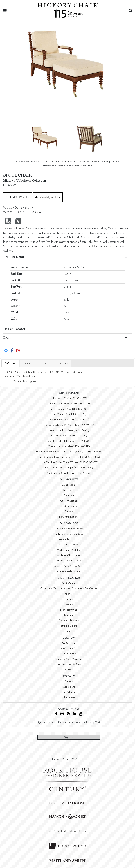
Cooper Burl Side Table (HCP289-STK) (69, 446)
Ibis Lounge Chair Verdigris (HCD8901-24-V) (69, 468)
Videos (69, 670)
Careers (69, 681)
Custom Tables (69, 506)
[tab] (10, 363)
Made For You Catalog (69, 550)
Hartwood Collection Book (69, 534)
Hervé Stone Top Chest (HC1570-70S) (69, 430)
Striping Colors (69, 626)
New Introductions (69, 517)
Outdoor (69, 511)
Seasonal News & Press (69, 664)
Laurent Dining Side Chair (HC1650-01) (69, 404)
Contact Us (69, 687)
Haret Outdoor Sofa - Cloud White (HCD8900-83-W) (69, 462)
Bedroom (69, 495)
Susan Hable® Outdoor (69, 561)
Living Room (69, 485)
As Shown (10, 363)
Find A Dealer (69, 692)
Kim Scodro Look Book (69, 545)
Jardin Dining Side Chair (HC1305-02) (69, 420)
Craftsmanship (69, 648)
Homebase (69, 697)
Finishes (43, 363)
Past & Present (69, 643)
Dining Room (69, 490)
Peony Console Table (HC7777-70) (69, 436)
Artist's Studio (69, 583)
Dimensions (61, 363)
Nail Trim (69, 615)
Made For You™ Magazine (69, 659)
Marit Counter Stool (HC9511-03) (69, 414)
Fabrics (27, 363)
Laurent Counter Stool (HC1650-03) (69, 409)
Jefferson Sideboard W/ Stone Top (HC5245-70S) (69, 425)
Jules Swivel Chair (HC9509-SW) (69, 398)
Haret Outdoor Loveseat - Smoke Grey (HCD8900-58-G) (69, 457)
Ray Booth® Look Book (69, 555)
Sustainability (69, 654)
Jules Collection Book (69, 539)
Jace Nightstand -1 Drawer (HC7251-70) (69, 441)
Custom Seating (69, 501)
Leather (69, 604)
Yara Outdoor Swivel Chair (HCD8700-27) (69, 473)
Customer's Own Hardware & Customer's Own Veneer (69, 588)
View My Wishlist (48, 197)
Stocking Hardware (69, 620)
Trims (69, 631)
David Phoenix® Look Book (69, 529)
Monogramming (69, 610)
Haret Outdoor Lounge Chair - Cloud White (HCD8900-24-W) (69, 452)
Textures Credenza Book (69, 571)
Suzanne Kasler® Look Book (69, 566)
